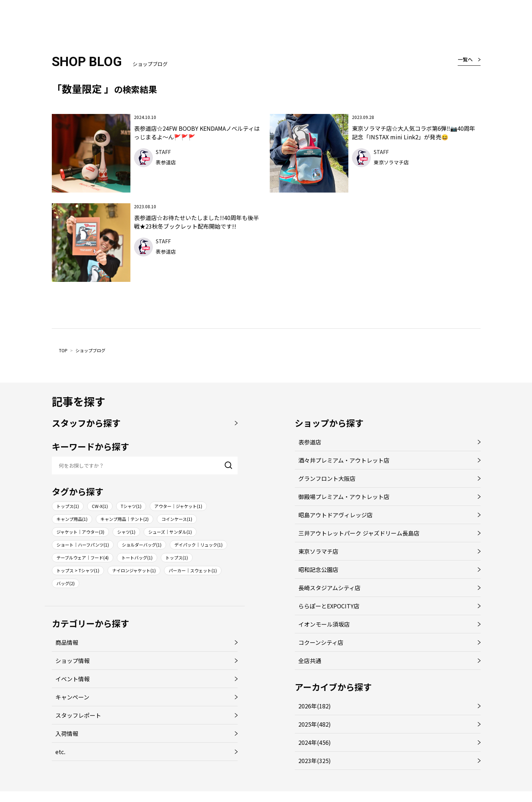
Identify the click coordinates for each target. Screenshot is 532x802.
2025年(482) (315, 724)
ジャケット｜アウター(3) (80, 532)
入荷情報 (67, 733)
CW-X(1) (100, 506)
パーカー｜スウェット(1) (193, 570)
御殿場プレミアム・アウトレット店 (344, 497)
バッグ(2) (66, 583)
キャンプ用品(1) (72, 519)
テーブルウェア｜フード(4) (83, 557)
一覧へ (465, 59)
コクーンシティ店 (321, 642)
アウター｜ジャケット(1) (178, 506)
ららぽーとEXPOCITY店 (329, 606)
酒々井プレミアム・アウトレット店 (344, 460)
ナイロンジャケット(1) (134, 570)
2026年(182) (315, 706)
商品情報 (67, 642)
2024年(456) (315, 742)
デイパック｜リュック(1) (198, 545)
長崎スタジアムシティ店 (329, 588)
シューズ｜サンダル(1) (170, 532)
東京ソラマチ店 (318, 551)
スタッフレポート (78, 715)
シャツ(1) (126, 532)
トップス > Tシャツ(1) (78, 570)
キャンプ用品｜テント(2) (125, 519)
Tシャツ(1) (131, 506)
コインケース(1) (177, 519)
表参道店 (310, 442)
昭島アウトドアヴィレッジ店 (335, 515)
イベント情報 (73, 679)
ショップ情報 (73, 661)
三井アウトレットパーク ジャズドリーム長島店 (359, 533)
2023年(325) (315, 761)
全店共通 (310, 661)
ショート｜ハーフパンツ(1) (83, 545)
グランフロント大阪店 (327, 478)
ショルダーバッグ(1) (142, 545)
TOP (63, 350)
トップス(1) (68, 506)
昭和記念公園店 (318, 569)
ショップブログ (90, 350)
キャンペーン (72, 697)
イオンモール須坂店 (324, 624)
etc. (60, 752)
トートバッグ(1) (137, 557)
